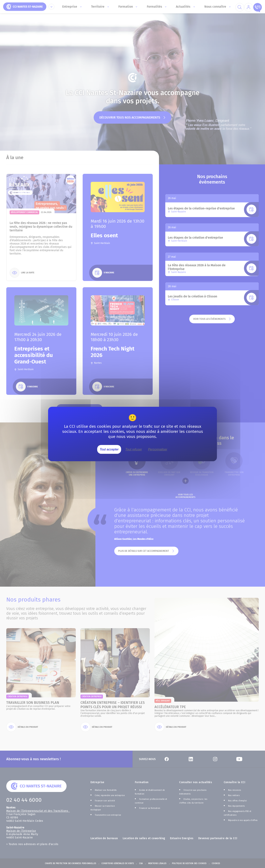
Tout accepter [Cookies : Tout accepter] (109, 449)
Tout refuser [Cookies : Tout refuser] (134, 449)
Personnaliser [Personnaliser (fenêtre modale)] (158, 449)
